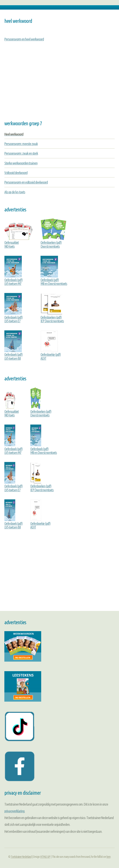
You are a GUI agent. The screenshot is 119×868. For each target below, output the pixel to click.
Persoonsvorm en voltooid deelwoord (26, 182)
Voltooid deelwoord (16, 173)
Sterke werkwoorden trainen (21, 163)
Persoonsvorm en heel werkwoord (24, 39)
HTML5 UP (45, 857)
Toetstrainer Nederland (21, 857)
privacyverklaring (14, 811)
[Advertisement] (59, 86)
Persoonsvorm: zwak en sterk (21, 153)
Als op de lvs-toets (15, 192)
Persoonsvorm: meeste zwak (21, 144)
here (109, 857)
